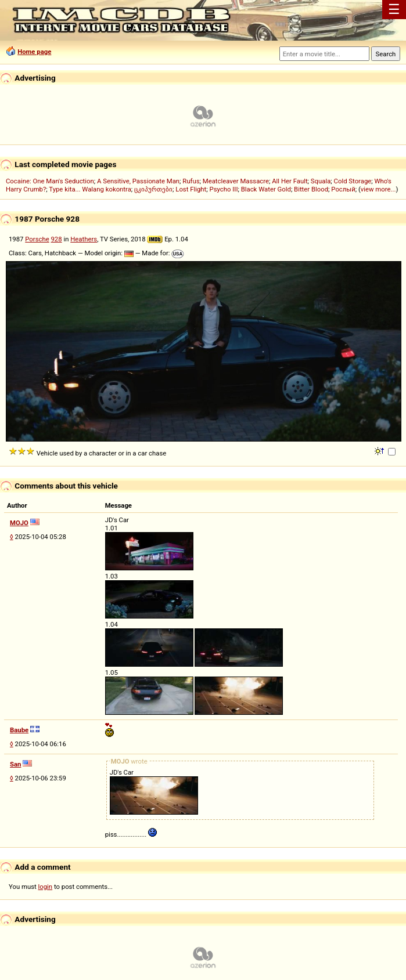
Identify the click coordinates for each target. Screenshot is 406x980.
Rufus (191, 181)
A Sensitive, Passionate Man (138, 181)
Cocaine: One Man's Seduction (50, 181)
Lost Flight (191, 189)
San (15, 764)
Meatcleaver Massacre (236, 181)
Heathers (84, 239)
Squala (321, 181)
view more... (378, 189)
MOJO (19, 523)
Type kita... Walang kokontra (90, 189)
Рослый (343, 189)
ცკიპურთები (153, 189)
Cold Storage (353, 181)
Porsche (37, 239)
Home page (34, 52)
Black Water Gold (266, 189)
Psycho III (224, 189)
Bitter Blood (311, 189)
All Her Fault (290, 181)
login (46, 887)
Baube (19, 730)
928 (57, 239)
